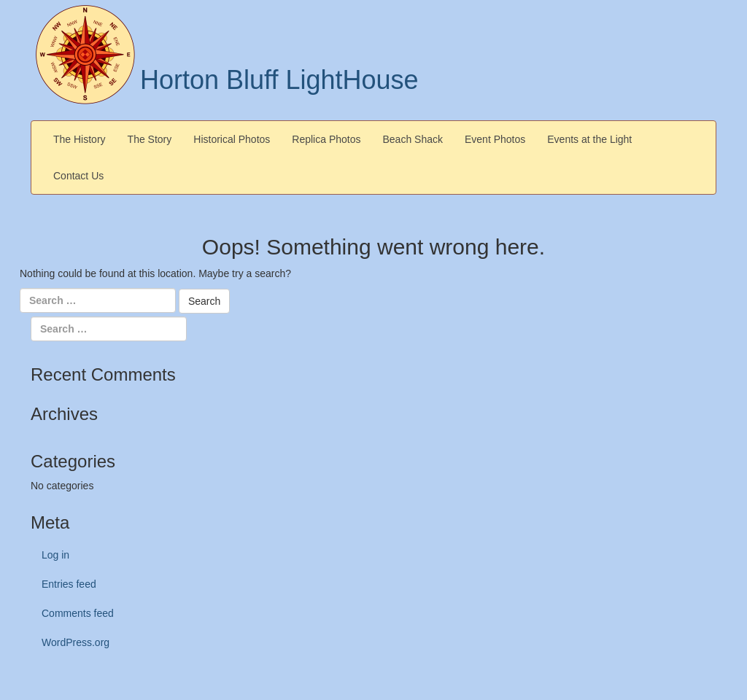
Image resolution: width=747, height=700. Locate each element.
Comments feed (78, 613)
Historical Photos (232, 139)
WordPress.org (76, 642)
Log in (55, 555)
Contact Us (78, 176)
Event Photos (495, 139)
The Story (150, 139)
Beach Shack (413, 139)
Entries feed (69, 584)
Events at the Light (589, 139)
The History (80, 139)
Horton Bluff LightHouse (279, 80)
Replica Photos (326, 139)
